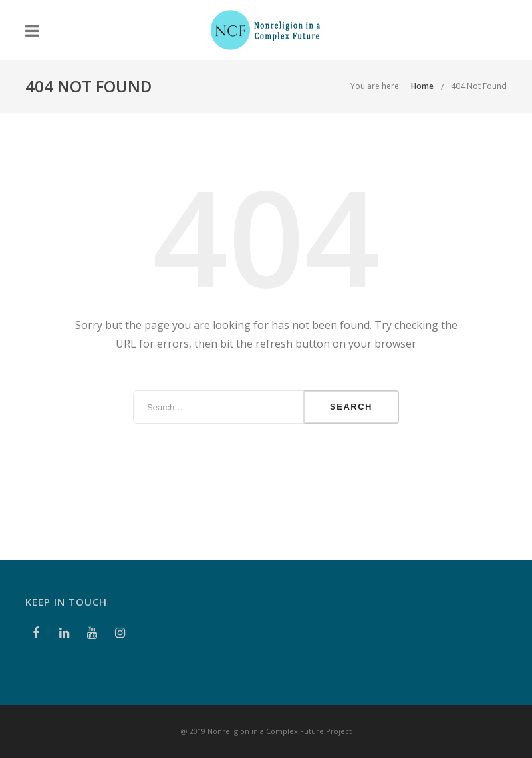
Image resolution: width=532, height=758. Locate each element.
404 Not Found (479, 86)
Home (422, 86)
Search (351, 407)
